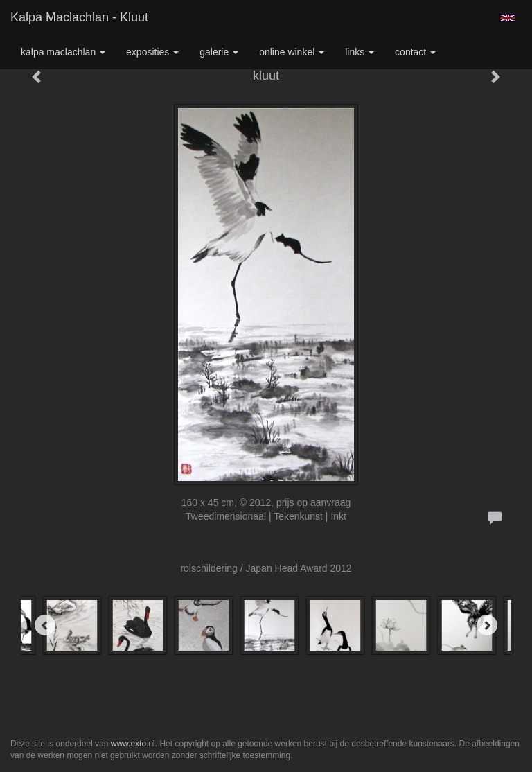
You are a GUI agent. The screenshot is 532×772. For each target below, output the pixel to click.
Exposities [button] (152, 52)
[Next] (487, 625)
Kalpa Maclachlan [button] (63, 52)
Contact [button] (415, 52)
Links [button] (360, 52)
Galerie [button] (219, 52)
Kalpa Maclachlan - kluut (79, 17)
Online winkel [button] (292, 52)
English (507, 18)
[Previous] (45, 625)
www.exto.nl (133, 744)
